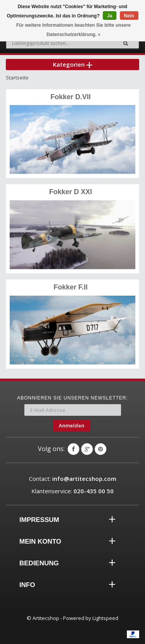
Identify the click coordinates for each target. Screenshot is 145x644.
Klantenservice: (72, 491)
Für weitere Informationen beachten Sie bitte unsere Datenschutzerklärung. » (73, 30)
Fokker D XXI (71, 192)
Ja (110, 16)
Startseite (17, 77)
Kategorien (73, 64)
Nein (129, 16)
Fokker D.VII (70, 97)
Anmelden (72, 425)
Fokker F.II (70, 287)
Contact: (73, 479)
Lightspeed (105, 618)
